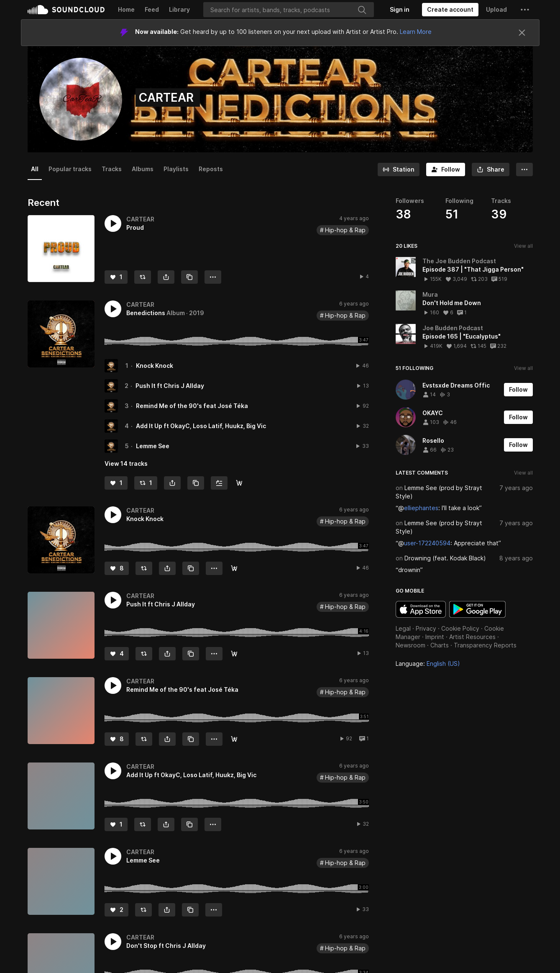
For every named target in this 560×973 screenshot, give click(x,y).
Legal (403, 628)
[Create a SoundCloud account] (450, 10)
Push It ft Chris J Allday (170, 386)
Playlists (176, 169)
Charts (440, 645)
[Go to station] (399, 169)
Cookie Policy (460, 628)
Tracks (112, 169)
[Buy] (234, 568)
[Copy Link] (189, 277)
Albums (143, 169)
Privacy (426, 628)
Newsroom (410, 645)
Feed (152, 9)
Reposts (211, 169)
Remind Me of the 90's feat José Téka (192, 406)
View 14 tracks (126, 463)
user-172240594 (427, 543)
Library (179, 9)
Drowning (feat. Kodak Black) (445, 558)
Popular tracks (70, 169)
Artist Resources (472, 637)
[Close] (522, 33)
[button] (525, 10)
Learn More (416, 32)
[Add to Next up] (219, 483)
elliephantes (421, 508)
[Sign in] (400, 10)
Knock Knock (155, 366)
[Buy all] (239, 483)
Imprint (435, 637)
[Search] (289, 10)
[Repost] (143, 277)
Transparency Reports (485, 645)
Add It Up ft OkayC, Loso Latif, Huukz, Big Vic (201, 426)
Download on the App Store (421, 609)
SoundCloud (66, 10)
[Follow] (446, 169)
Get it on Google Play (477, 609)
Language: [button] (428, 664)
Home (126, 9)
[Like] (116, 277)
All (35, 169)
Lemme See (153, 446)
